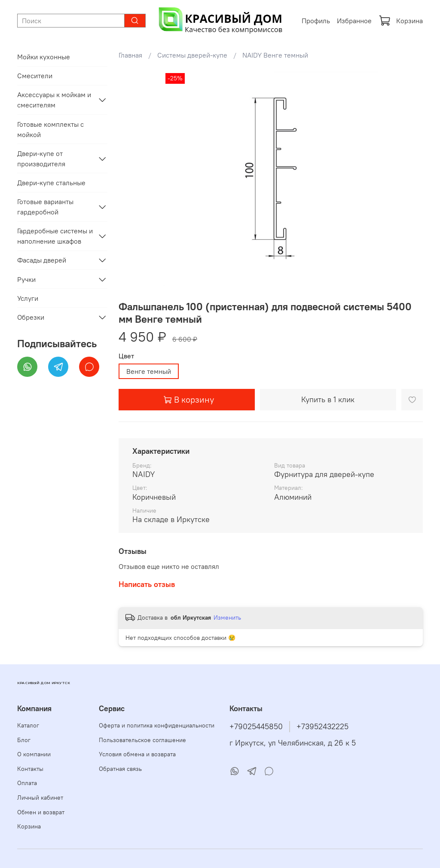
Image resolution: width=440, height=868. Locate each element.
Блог (24, 740)
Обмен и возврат (41, 812)
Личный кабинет (40, 798)
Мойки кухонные (44, 57)
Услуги (28, 298)
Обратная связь (120, 769)
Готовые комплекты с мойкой (50, 129)
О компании (34, 754)
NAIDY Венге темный (275, 55)
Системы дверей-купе (192, 55)
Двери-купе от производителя (41, 159)
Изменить (227, 617)
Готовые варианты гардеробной (45, 207)
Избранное (354, 21)
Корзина (401, 21)
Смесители (35, 76)
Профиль (316, 21)
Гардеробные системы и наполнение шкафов (55, 236)
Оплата (27, 783)
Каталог (28, 725)
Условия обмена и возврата (137, 754)
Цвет (126, 356)
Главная (130, 55)
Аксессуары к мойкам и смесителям (54, 100)
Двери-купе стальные (51, 183)
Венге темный (149, 371)
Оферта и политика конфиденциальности (157, 725)
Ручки (26, 279)
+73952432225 (322, 727)
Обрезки (31, 317)
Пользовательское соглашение (142, 740)
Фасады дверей (42, 260)
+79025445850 (256, 727)
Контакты (30, 769)
